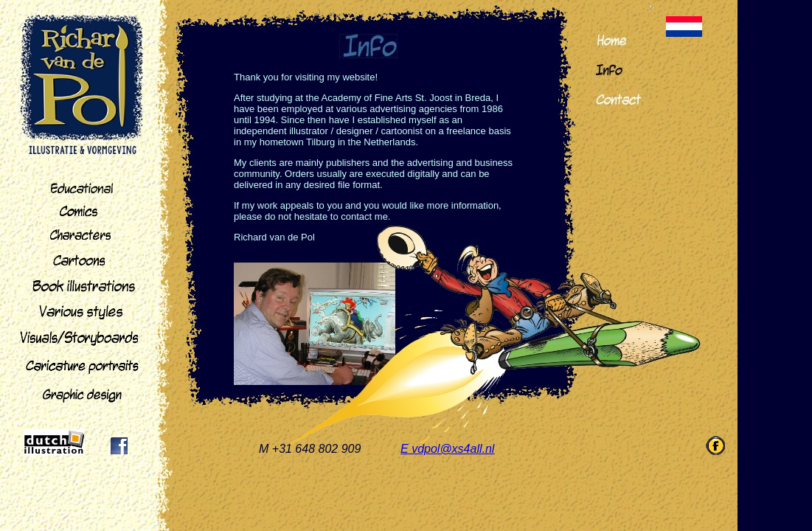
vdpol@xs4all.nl (453, 449)
